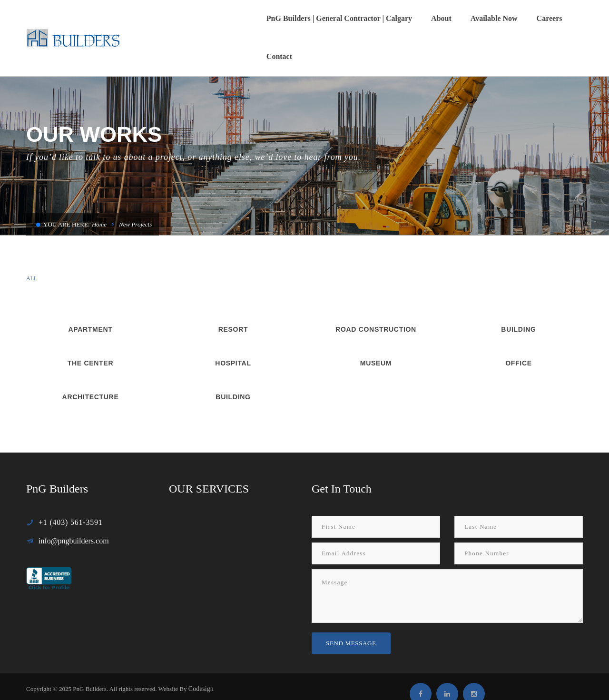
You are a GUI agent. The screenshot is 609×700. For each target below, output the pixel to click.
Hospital (233, 325)
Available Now (460, 18)
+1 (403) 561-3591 (71, 484)
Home (99, 186)
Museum (376, 325)
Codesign (201, 651)
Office (519, 325)
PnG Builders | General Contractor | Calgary (305, 18)
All (32, 240)
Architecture (91, 359)
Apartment (90, 291)
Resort (233, 291)
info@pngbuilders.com (74, 503)
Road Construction (376, 291)
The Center (90, 325)
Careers (516, 18)
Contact (560, 18)
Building (518, 291)
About (408, 18)
